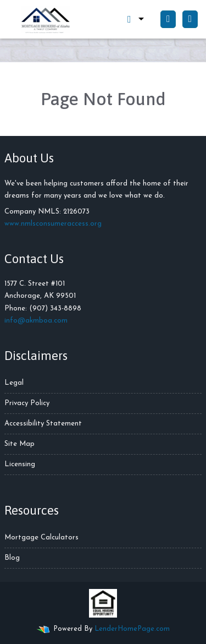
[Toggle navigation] (190, 19)
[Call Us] (168, 19)
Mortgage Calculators (41, 537)
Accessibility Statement (43, 424)
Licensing (20, 464)
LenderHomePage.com (132, 629)
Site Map (20, 444)
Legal (14, 383)
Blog (12, 558)
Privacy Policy (27, 403)
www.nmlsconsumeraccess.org (53, 224)
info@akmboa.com (36, 321)
